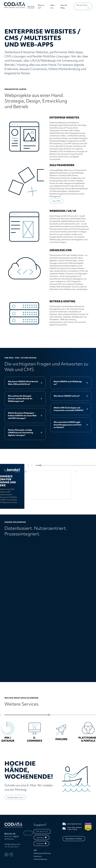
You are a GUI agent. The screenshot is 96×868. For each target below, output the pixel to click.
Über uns (53, 7)
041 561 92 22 (42, 832)
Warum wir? (41, 7)
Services (31, 7)
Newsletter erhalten (74, 839)
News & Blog (64, 7)
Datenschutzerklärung (42, 853)
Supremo (40, 838)
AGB (35, 850)
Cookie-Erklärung (40, 859)
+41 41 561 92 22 (11, 847)
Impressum (38, 856)
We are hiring (82, 6)
